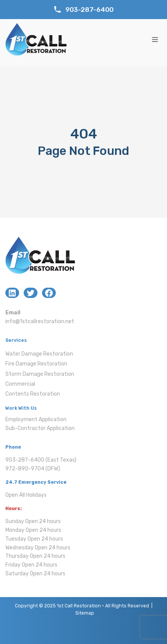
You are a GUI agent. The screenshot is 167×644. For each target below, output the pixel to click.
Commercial (20, 384)
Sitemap (85, 613)
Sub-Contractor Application (40, 428)
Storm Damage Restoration (40, 374)
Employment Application (36, 419)
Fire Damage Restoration (36, 364)
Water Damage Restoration (39, 354)
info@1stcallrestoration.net (40, 321)
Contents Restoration (33, 394)
